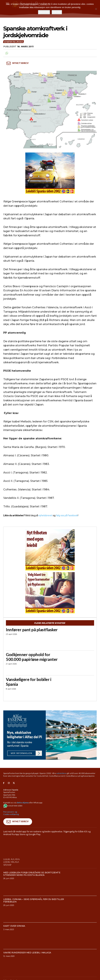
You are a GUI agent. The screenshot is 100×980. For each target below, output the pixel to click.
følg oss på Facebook (67, 515)
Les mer (57, 12)
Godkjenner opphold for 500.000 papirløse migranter (32, 657)
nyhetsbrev (61, 773)
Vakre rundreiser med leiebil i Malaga (27, 952)
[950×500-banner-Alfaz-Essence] (50, 735)
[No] (96, 9)
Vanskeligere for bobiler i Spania (29, 682)
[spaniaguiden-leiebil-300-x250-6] (50, 550)
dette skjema (23, 803)
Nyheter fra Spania (13, 42)
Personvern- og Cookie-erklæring (11, 813)
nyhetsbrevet (45, 515)
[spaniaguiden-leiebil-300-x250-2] (50, 593)
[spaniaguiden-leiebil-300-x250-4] (50, 173)
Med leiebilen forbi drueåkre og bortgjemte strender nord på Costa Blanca (32, 874)
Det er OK (44, 12)
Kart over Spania (14, 926)
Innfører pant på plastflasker (32, 630)
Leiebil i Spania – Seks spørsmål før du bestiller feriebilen (34, 900)
